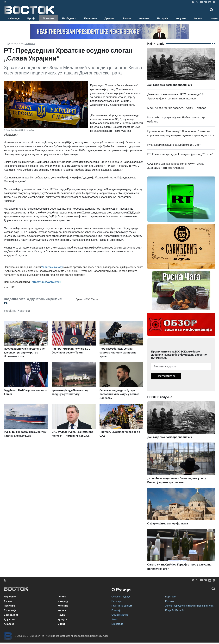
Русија (31, 18)
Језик (115, 619)
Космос (198, 18)
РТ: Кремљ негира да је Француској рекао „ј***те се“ (180, 154)
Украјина (10, 311)
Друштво (110, 18)
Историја (117, 601)
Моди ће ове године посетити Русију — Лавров (177, 108)
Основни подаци (121, 597)
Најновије (14, 18)
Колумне (181, 18)
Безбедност (69, 18)
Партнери (171, 597)
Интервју (163, 18)
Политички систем (122, 606)
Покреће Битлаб (174, 610)
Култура (63, 619)
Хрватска (24, 311)
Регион (127, 18)
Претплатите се (166, 376)
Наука (61, 615)
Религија (116, 610)
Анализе (144, 18)
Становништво (120, 615)
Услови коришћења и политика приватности (190, 606)
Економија (90, 18)
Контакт (170, 601)
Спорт (61, 624)
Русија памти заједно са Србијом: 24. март (174, 145)
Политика (49, 18)
